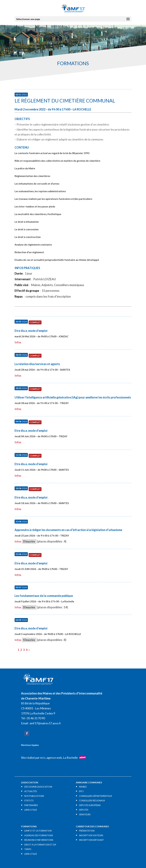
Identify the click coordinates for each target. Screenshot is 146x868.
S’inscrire (29, 541)
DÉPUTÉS (84, 810)
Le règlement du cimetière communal (65, 101)
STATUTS (29, 801)
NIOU (43, 758)
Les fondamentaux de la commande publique (44, 596)
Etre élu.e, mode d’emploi (31, 331)
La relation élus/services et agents (37, 364)
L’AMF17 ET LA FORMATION (38, 831)
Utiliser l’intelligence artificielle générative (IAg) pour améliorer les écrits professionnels (73, 397)
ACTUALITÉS (31, 791)
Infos (18, 342)
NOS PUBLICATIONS (34, 796)
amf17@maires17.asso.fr (45, 723)
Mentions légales (30, 745)
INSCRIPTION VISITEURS (91, 835)
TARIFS (28, 849)
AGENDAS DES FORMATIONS (39, 835)
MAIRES (83, 787)
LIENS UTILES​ (31, 810)
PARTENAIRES (31, 805)
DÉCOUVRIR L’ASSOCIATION (38, 787)
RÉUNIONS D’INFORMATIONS (39, 840)
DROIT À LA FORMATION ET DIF (40, 845)
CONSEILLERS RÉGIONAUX (92, 801)
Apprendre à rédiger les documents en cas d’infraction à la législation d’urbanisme (68, 530)
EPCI (81, 791)
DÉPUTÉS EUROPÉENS (90, 805)
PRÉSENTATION (87, 831)
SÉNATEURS (85, 814)
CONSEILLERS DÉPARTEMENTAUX (96, 796)
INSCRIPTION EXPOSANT (91, 840)
